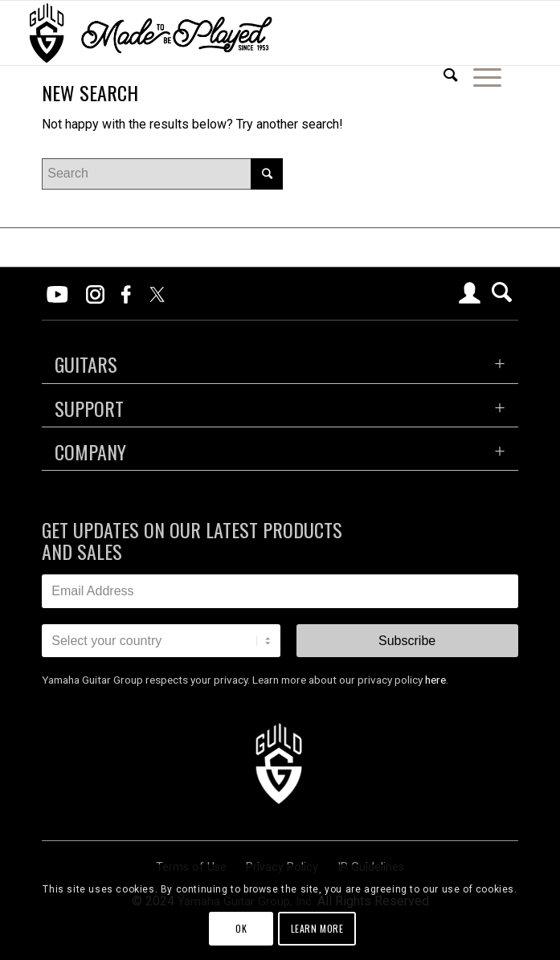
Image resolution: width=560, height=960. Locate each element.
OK (241, 928)
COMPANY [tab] (90, 451)
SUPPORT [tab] (89, 408)
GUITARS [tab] (86, 364)
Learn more (317, 928)
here (435, 680)
